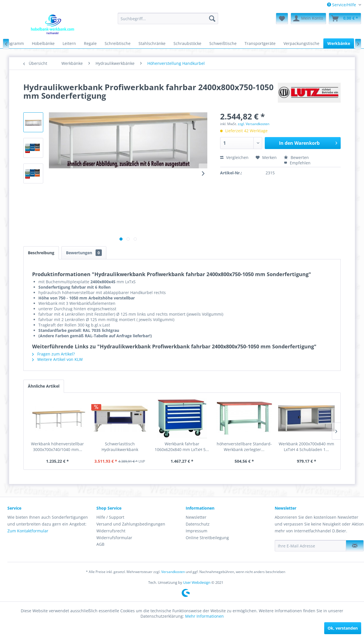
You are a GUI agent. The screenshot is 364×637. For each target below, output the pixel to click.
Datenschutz (198, 524)
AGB (100, 544)
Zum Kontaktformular (28, 531)
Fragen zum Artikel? (53, 354)
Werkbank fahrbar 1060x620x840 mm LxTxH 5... (182, 447)
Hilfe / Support (110, 517)
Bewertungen (84, 253)
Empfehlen (297, 163)
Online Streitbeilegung (207, 538)
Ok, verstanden (343, 628)
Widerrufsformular (114, 538)
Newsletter (196, 517)
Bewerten (296, 157)
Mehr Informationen (204, 616)
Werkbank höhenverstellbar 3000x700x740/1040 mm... (57, 447)
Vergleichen (234, 157)
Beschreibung (41, 253)
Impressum (197, 531)
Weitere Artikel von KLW (57, 359)
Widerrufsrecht (111, 531)
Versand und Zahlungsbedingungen (131, 524)
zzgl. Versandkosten (254, 124)
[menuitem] (342, 5)
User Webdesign (197, 582)
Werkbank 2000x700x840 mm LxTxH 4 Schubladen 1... (306, 447)
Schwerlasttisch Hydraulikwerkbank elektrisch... (120, 447)
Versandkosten (173, 572)
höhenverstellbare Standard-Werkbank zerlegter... (244, 447)
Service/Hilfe (342, 5)
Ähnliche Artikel (44, 386)
